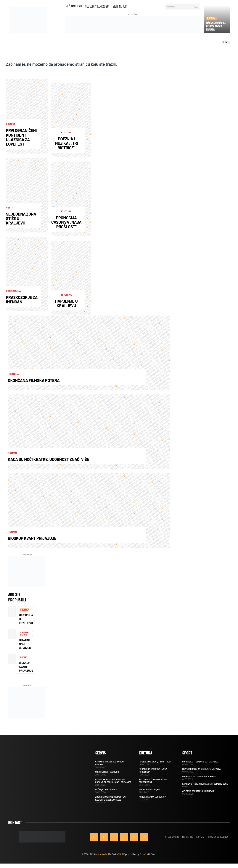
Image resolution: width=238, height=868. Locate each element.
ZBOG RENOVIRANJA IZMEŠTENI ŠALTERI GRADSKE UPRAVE (111, 798)
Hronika (211, 18)
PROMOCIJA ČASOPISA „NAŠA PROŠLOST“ (66, 222)
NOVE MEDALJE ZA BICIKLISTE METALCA (201, 769)
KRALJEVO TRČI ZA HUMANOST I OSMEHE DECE (205, 784)
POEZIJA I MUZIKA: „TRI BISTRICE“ (66, 143)
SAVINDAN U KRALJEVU (150, 790)
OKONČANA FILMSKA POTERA (34, 380)
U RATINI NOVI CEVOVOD (107, 772)
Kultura (66, 133)
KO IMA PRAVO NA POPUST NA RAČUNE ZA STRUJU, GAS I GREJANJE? (113, 781)
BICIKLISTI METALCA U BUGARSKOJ (199, 776)
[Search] (196, 7)
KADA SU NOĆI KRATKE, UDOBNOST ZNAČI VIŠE (48, 459)
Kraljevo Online (101, 854)
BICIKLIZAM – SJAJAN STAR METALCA (200, 762)
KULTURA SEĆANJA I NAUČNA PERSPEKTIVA (153, 781)
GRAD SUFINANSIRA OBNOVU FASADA (109, 763)
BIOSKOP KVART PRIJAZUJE (32, 538)
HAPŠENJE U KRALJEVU (66, 303)
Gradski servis (25, 633)
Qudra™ (143, 854)
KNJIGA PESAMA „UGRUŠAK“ (152, 797)
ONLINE (121, 854)
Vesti (9, 208)
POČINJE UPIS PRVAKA (106, 790)
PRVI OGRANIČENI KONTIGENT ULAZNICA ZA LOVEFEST (21, 137)
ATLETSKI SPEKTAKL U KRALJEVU (198, 791)
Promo (11, 124)
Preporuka (13, 291)
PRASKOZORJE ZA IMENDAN (22, 300)
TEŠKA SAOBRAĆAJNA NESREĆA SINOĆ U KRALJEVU (216, 26)
